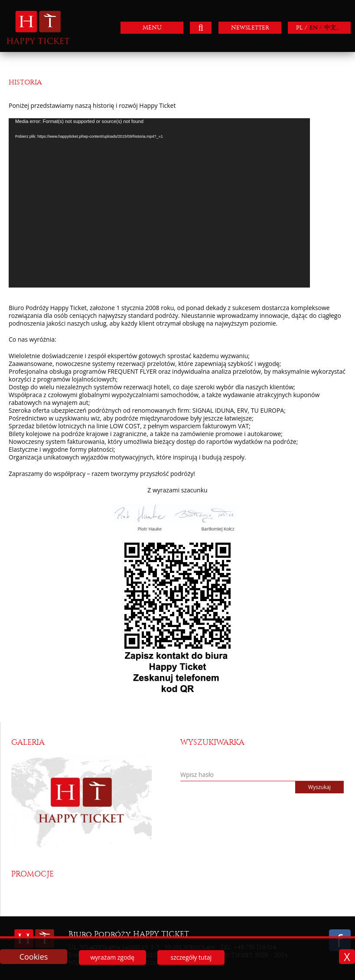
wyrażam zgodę (112, 957)
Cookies (34, 957)
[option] (93, 801)
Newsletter (250, 27)
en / (316, 27)
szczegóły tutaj (191, 957)
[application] (159, 203)
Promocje (33, 874)
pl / (302, 27)
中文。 (333, 27)
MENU (152, 27)
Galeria (28, 742)
